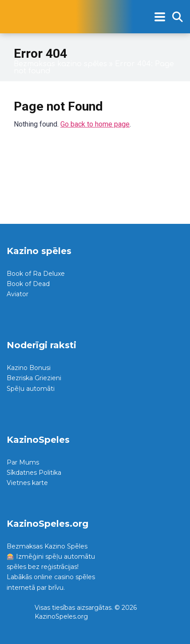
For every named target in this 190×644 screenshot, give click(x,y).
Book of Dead (28, 284)
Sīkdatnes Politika (34, 473)
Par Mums (23, 462)
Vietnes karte (27, 483)
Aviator (18, 294)
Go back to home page (95, 124)
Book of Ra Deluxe (36, 274)
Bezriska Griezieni (34, 378)
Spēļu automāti (31, 389)
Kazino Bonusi (29, 368)
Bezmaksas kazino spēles (60, 64)
